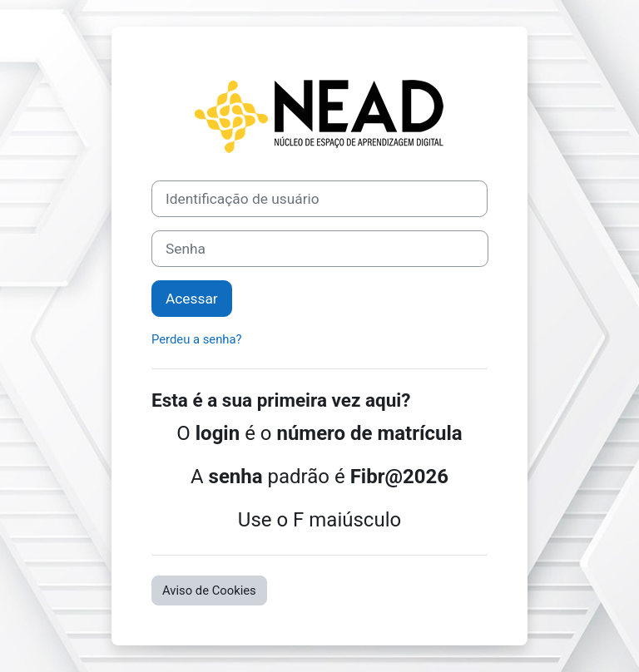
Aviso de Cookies (209, 590)
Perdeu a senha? (197, 339)
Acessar (192, 299)
